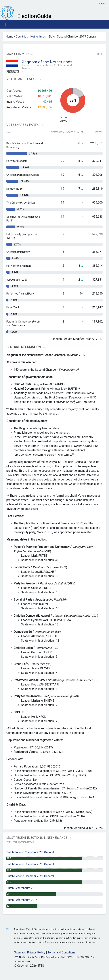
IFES (16, 957)
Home (9, 37)
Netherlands (38, 37)
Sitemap (19, 952)
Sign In (103, 4)
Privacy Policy (36, 952)
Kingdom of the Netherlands (46, 62)
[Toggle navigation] (6, 24)
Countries (22, 37)
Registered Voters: (19, 107)
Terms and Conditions (62, 952)
